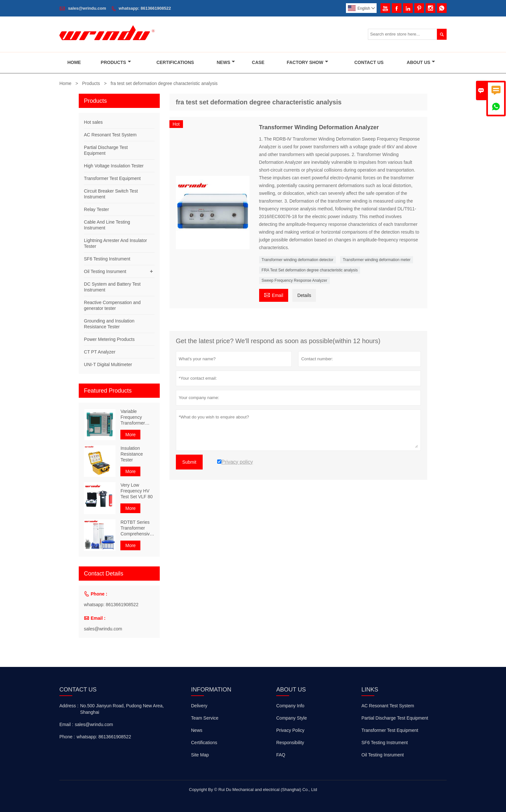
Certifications (175, 62)
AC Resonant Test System (110, 135)
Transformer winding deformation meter (377, 260)
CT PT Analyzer (100, 352)
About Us (421, 62)
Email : (66, 724)
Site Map (200, 755)
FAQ (281, 755)
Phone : (67, 737)
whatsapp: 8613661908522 (145, 8)
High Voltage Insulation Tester (114, 166)
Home (74, 62)
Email (274, 295)
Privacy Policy (290, 730)
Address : (69, 706)
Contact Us (369, 62)
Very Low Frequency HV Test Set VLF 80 (137, 491)
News (226, 62)
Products (116, 62)
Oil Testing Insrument (105, 271)
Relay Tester (96, 209)
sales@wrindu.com (87, 8)
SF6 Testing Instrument (107, 259)
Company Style (292, 718)
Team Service (205, 718)
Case (258, 62)
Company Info (290, 706)
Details (304, 295)
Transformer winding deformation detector (298, 260)
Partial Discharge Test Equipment (395, 718)
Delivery (199, 706)
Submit (189, 462)
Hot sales (93, 122)
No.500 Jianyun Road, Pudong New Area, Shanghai (122, 709)
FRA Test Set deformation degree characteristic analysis (310, 270)
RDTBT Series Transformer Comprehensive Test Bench (136, 528)
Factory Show (307, 62)
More (130, 435)
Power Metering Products (109, 339)
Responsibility (290, 743)
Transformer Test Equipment (112, 178)
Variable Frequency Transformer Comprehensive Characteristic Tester (136, 417)
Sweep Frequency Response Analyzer (294, 280)
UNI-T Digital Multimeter (108, 364)
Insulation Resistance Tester (132, 454)
